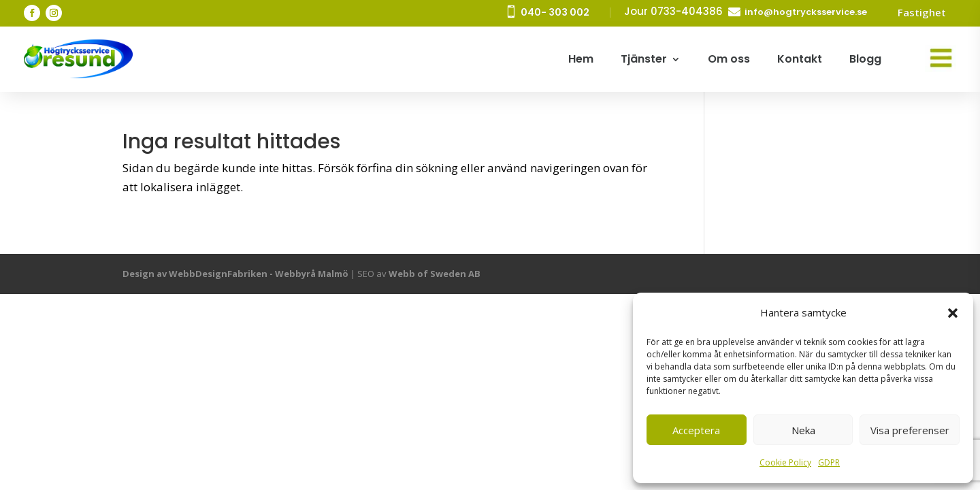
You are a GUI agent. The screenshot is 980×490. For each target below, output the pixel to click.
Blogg (865, 59)
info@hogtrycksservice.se (806, 12)
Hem (581, 59)
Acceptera (696, 430)
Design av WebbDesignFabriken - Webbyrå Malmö (235, 274)
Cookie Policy (785, 462)
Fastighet (922, 12)
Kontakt (800, 59)
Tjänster (644, 59)
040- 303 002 (555, 12)
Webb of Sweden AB (435, 274)
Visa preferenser (910, 430)
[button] (953, 313)
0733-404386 (687, 11)
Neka (803, 430)
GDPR (829, 462)
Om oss (729, 59)
